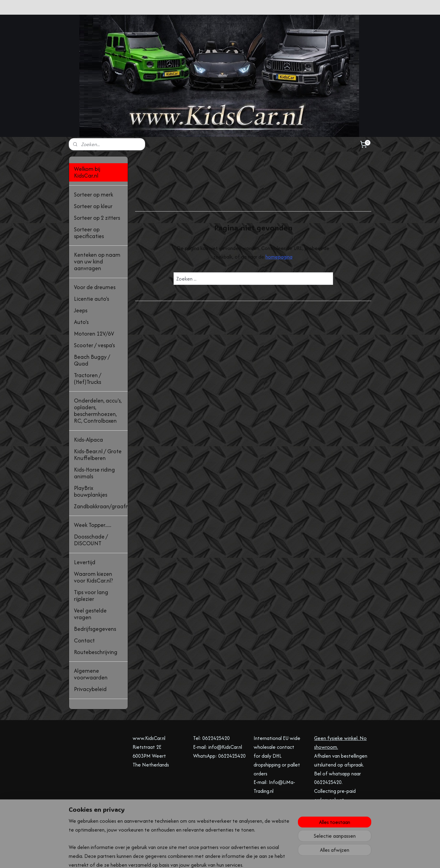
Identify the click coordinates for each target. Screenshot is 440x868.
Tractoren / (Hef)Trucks (88, 379)
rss (206, 857)
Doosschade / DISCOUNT (91, 540)
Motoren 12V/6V (94, 334)
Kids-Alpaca (88, 440)
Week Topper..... (93, 525)
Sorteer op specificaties (89, 233)
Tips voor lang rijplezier (91, 596)
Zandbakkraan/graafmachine (101, 506)
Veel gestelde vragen (90, 614)
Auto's (81, 322)
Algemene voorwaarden (91, 674)
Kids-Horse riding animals (94, 473)
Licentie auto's (92, 299)
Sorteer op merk (94, 195)
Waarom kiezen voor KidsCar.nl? (94, 577)
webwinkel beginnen (226, 857)
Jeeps (81, 310)
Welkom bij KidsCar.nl (87, 172)
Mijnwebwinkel (273, 857)
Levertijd (85, 562)
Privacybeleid (90, 689)
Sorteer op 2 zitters (97, 218)
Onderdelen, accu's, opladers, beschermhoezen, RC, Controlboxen (98, 411)
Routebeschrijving (96, 652)
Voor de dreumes (95, 287)
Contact (84, 640)
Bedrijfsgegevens (95, 629)
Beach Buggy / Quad (92, 360)
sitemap (196, 857)
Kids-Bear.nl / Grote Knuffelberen (98, 455)
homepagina (279, 257)
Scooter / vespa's (94, 345)
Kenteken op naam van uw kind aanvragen (97, 261)
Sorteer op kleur (93, 206)
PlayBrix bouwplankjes (91, 491)
